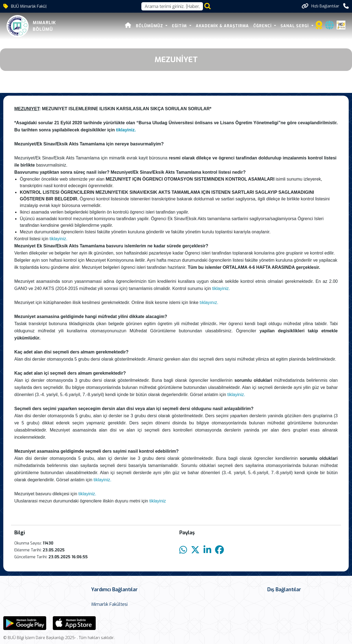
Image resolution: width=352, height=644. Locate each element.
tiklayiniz (158, 501)
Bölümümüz (150, 26)
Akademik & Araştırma (222, 26)
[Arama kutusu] (172, 6)
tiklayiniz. (127, 130)
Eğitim (180, 26)
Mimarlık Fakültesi (109, 604)
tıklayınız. (209, 302)
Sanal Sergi (295, 26)
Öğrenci (263, 26)
